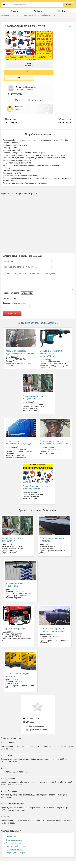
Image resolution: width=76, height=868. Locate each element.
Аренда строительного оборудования (16, 15)
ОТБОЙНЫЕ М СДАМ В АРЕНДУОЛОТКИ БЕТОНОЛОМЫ (51, 353)
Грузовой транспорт (14, 842)
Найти (68, 5)
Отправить (12, 313)
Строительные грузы (15, 849)
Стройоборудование (14, 839)
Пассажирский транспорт (16, 846)
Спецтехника (11, 836)
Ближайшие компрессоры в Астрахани (38, 322)
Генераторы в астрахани (13, 628)
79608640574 (16, 94)
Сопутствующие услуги (15, 852)
